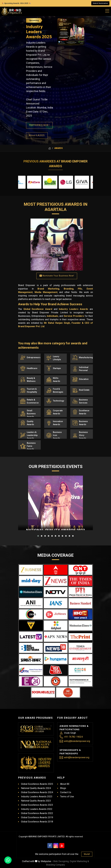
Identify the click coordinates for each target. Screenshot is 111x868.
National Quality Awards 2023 (36, 801)
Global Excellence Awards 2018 (37, 822)
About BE (65, 784)
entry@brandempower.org (77, 741)
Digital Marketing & (79, 861)
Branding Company (55, 865)
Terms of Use (67, 797)
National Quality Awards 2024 (36, 788)
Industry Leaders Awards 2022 (37, 809)
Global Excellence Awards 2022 (37, 813)
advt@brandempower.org (77, 757)
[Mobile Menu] (107, 10)
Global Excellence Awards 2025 (37, 784)
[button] (38, 536)
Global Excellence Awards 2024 (37, 792)
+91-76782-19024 (73, 737)
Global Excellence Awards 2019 (37, 817)
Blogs (63, 788)
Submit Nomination (100, 3)
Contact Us (66, 792)
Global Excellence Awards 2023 (37, 805)
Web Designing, (61, 861)
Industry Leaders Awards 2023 (37, 797)
